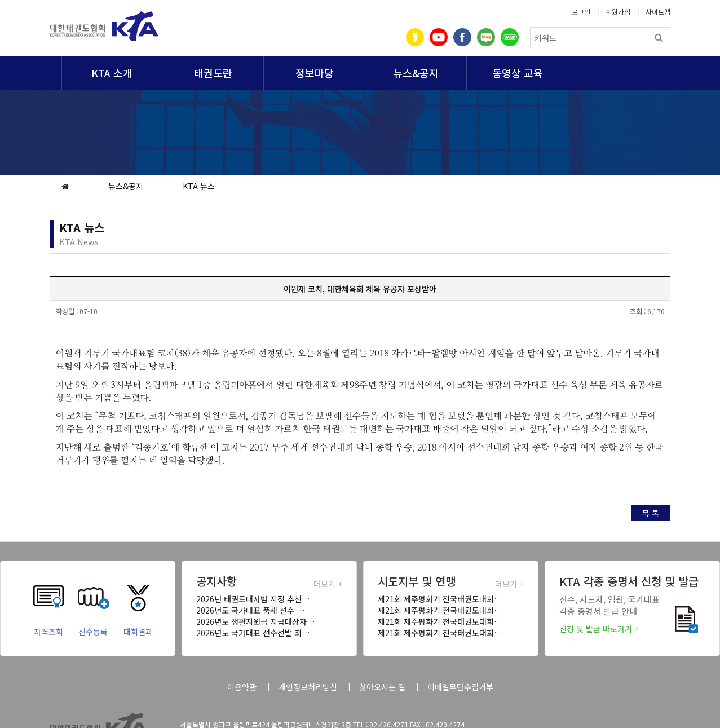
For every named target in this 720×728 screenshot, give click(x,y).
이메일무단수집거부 (460, 687)
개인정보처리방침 (308, 687)
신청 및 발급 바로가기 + (599, 629)
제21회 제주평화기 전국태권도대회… (440, 599)
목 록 (651, 513)
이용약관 (242, 687)
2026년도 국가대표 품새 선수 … (250, 610)
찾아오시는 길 (382, 687)
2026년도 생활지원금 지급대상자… (255, 621)
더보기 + (328, 584)
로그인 (581, 12)
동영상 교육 (518, 73)
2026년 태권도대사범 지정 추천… (253, 599)
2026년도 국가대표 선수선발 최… (253, 633)
